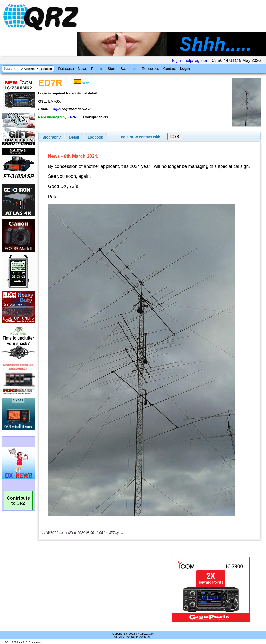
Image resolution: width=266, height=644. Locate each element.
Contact (169, 69)
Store (112, 69)
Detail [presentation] (74, 137)
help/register (196, 60)
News (82, 69)
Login (185, 69)
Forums (97, 69)
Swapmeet (129, 69)
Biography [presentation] (52, 137)
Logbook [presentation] (95, 137)
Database (66, 69)
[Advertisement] (103, 589)
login (177, 60)
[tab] (52, 137)
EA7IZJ (73, 117)
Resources (151, 69)
